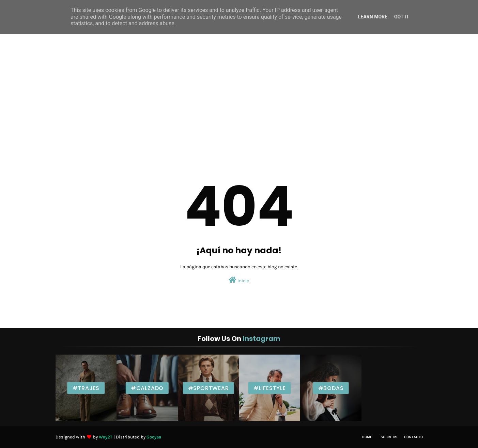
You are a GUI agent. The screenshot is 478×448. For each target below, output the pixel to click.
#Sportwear (209, 388)
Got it (402, 17)
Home (367, 437)
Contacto (413, 437)
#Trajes (86, 388)
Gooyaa (154, 437)
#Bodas (331, 388)
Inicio (239, 280)
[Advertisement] (239, 87)
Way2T (106, 437)
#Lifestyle (270, 388)
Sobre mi (389, 437)
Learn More (373, 17)
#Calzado (147, 388)
